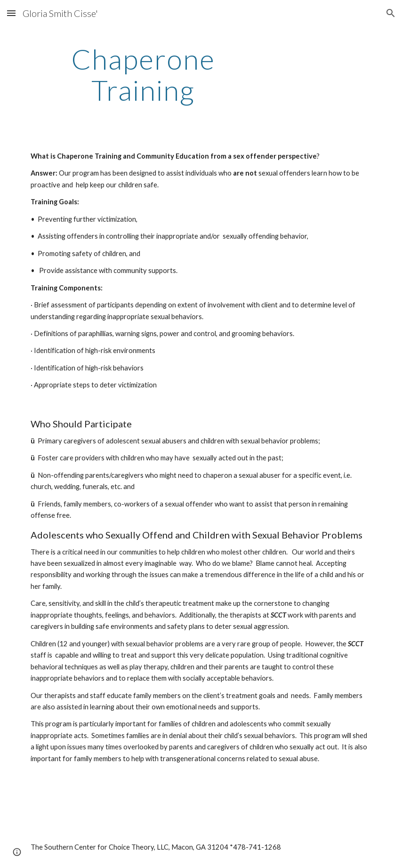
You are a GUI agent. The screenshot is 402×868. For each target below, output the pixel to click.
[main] (143, 74)
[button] (11, 13)
